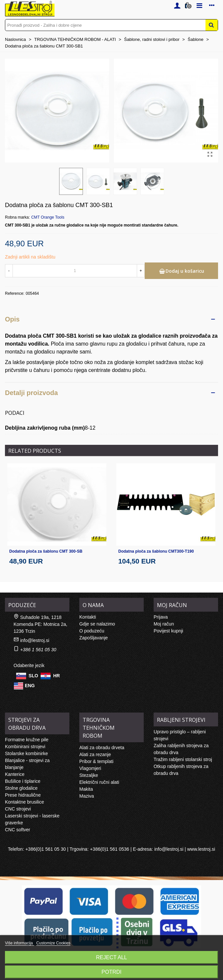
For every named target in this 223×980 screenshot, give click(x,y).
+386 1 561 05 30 (38, 650)
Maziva (87, 796)
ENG (30, 685)
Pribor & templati (96, 761)
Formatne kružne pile (27, 740)
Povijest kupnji (168, 631)
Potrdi (111, 972)
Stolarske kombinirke (26, 753)
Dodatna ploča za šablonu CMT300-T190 (156, 551)
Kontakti (88, 617)
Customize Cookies (53, 943)
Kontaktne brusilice (24, 802)
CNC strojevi (18, 809)
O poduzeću (92, 631)
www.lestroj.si (201, 849)
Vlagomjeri (90, 768)
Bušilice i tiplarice (23, 781)
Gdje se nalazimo (97, 624)
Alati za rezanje (95, 754)
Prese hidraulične (23, 795)
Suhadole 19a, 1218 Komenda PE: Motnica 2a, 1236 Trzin (40, 624)
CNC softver (18, 830)
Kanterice (15, 774)
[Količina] (75, 271)
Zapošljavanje (93, 638)
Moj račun (164, 624)
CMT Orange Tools (48, 217)
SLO (34, 675)
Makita (86, 789)
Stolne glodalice (21, 788)
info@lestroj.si (35, 640)
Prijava (161, 617)
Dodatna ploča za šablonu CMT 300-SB (46, 551)
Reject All (112, 957)
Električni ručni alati (99, 782)
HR (56, 675)
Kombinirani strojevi (25, 747)
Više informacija (19, 943)
